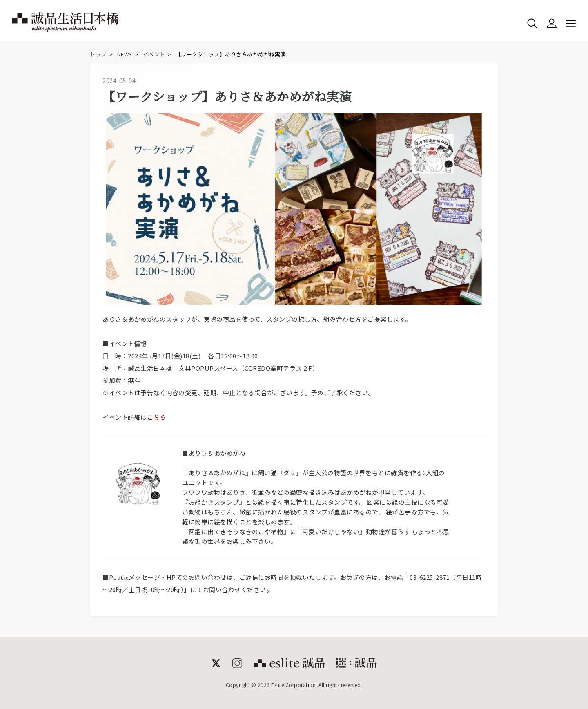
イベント (154, 54)
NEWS (125, 54)
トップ (98, 54)
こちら (157, 417)
